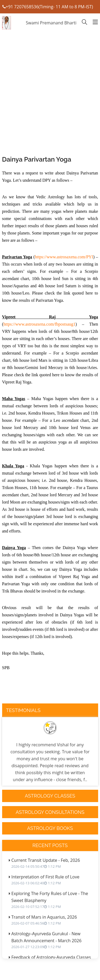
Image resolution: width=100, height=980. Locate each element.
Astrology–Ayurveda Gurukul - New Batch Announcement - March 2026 (52, 940)
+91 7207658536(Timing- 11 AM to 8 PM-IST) (48, 7)
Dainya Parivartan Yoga (37, 159)
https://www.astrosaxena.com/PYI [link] (64, 257)
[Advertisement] (50, 107)
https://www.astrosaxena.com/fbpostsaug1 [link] (39, 324)
